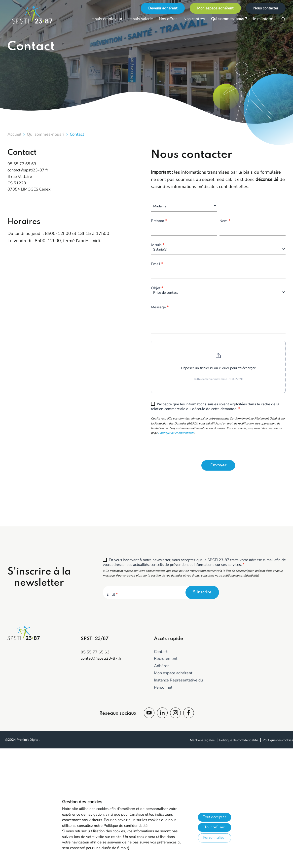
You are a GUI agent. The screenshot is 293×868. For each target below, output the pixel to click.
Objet (157, 288)
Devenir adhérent (163, 8)
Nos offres (168, 19)
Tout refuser (215, 827)
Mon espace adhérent (215, 8)
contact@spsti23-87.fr (28, 170)
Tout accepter (215, 817)
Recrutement (166, 659)
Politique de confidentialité (176, 433)
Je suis (158, 245)
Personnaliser (215, 838)
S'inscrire (202, 592)
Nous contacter (266, 8)
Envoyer (218, 465)
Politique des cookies (278, 740)
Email (157, 264)
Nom (225, 221)
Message (160, 307)
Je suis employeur (106, 19)
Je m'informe (264, 19)
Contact (161, 652)
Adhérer (161, 666)
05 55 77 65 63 (22, 164)
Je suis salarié (141, 19)
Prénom (159, 221)
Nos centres (194, 19)
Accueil (14, 134)
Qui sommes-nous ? (229, 19)
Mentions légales (202, 740)
